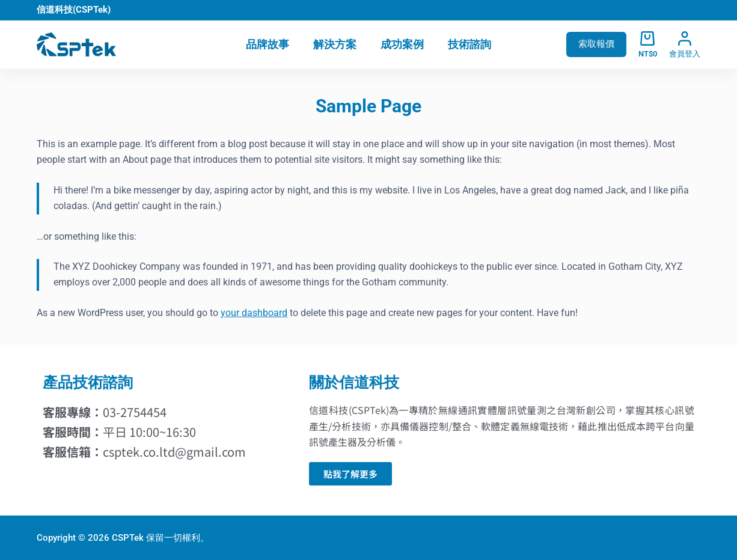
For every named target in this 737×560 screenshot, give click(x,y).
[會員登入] (685, 44)
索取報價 (596, 44)
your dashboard (254, 313)
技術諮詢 (469, 44)
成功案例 (402, 44)
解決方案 (335, 44)
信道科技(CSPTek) (74, 10)
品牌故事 (268, 44)
